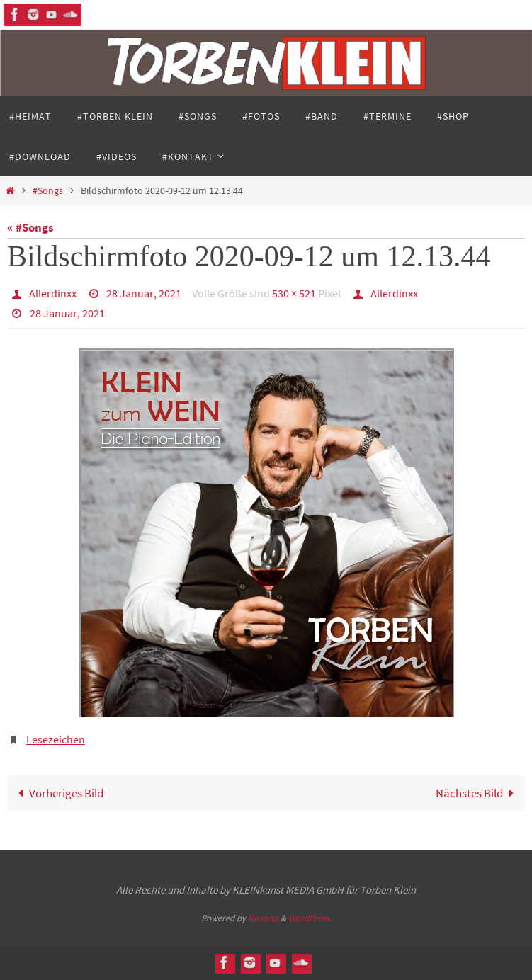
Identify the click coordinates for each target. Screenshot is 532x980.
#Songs (48, 191)
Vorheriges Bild (58, 793)
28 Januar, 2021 (144, 293)
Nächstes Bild (478, 793)
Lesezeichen (56, 739)
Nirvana (263, 918)
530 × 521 (294, 293)
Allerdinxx (53, 293)
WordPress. (310, 918)
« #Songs (30, 227)
